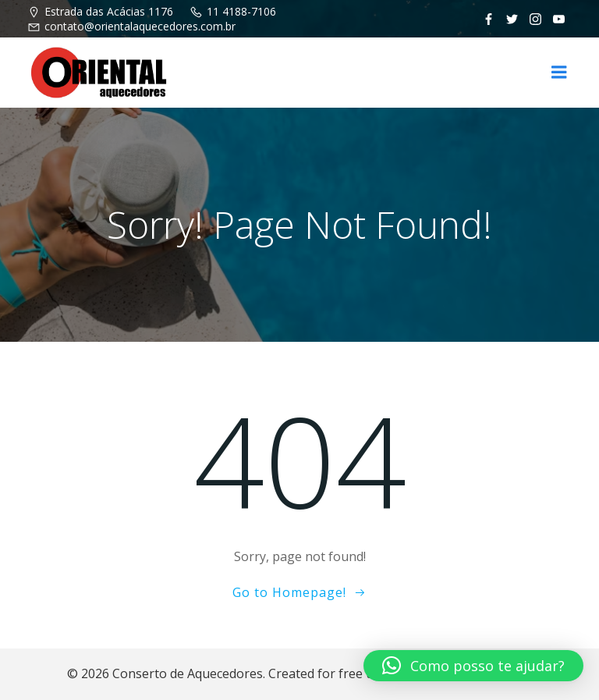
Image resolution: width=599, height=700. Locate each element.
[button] (473, 666)
